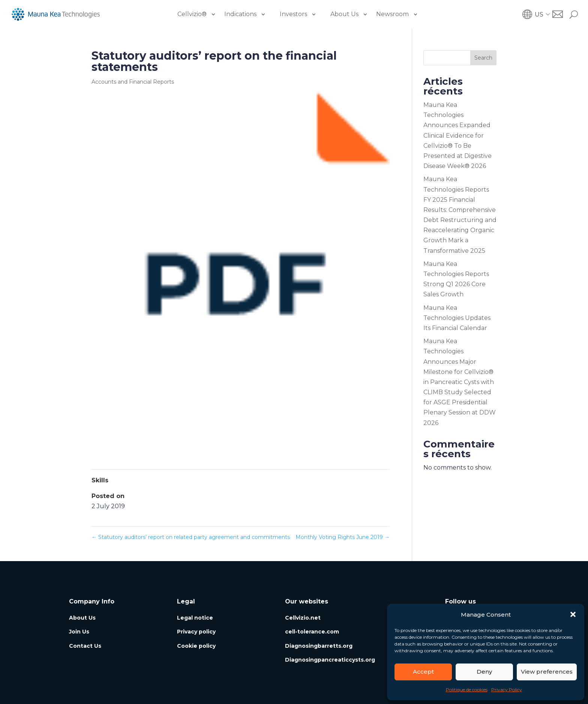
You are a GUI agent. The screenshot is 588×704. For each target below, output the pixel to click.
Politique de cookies (467, 690)
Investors (293, 14)
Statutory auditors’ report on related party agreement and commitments (191, 537)
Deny (484, 672)
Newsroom (392, 14)
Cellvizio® (192, 14)
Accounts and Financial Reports (133, 82)
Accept (423, 672)
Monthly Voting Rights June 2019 (343, 537)
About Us (344, 14)
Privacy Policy (507, 690)
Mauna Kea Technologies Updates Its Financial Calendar (457, 318)
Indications (240, 14)
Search (483, 58)
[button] (573, 614)
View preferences (547, 672)
